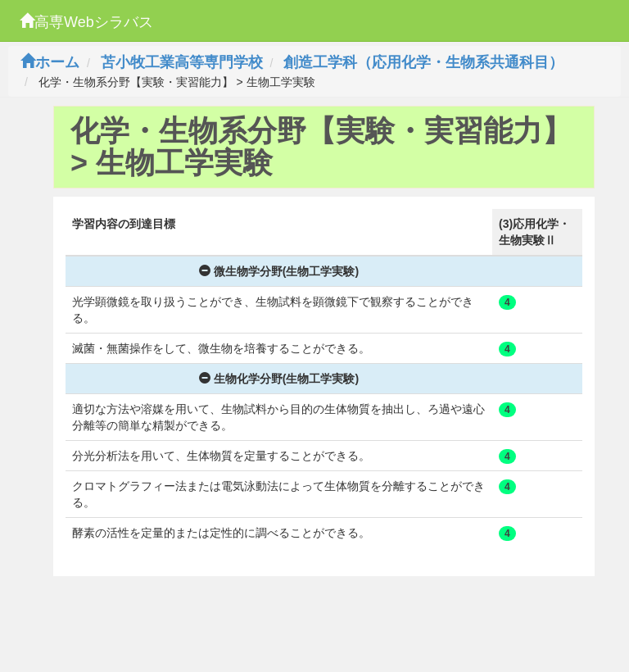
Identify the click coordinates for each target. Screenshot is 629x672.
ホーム (50, 62)
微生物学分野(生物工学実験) (279, 271)
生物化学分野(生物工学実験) (279, 379)
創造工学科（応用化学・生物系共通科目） (423, 62)
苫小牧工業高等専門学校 (182, 62)
